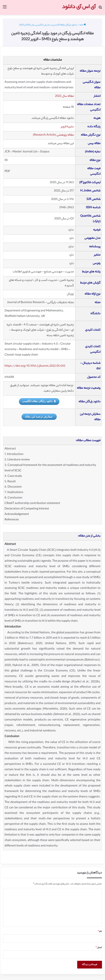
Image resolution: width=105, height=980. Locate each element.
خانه (83, 25)
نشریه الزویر (67, 127)
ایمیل (99, 948)
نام (100, 932)
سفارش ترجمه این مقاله (39, 417)
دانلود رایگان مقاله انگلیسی (39, 401)
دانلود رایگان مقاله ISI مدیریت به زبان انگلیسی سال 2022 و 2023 (48, 25)
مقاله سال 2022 (64, 96)
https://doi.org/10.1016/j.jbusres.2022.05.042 (35, 366)
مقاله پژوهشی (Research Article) (53, 135)
